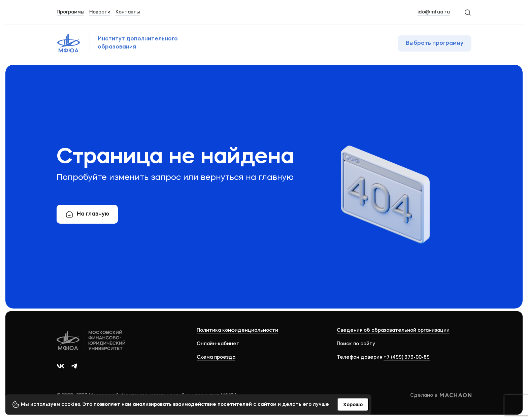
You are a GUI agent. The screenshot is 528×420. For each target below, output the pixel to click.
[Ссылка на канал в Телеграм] (74, 366)
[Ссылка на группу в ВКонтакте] (61, 366)
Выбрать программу (435, 43)
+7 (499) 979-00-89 (407, 357)
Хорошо (353, 405)
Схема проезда (216, 357)
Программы (70, 12)
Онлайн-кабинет (218, 344)
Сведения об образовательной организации (393, 330)
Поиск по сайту (356, 344)
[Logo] (91, 341)
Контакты (128, 12)
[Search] (467, 12)
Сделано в (441, 395)
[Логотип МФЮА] (128, 43)
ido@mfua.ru (434, 12)
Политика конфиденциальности (237, 330)
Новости (100, 12)
